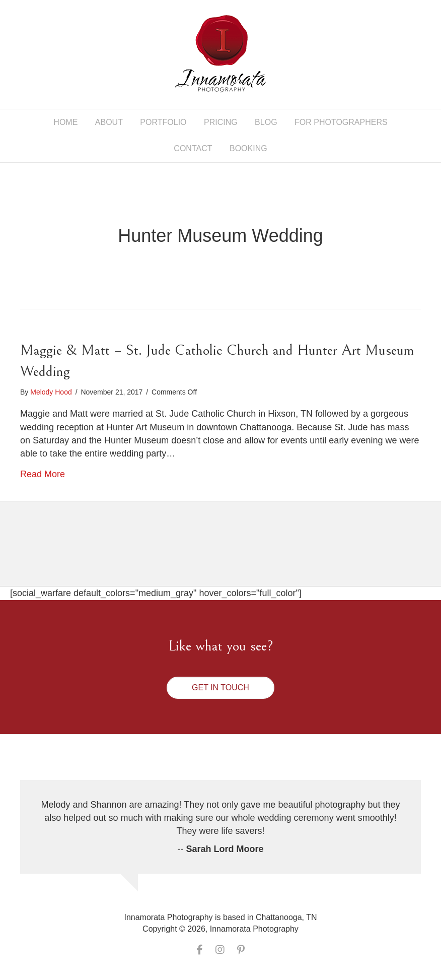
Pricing (221, 122)
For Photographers (341, 122)
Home (65, 122)
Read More (43, 474)
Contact (193, 148)
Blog (266, 122)
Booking (248, 148)
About (109, 122)
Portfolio (163, 122)
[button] (220, 688)
